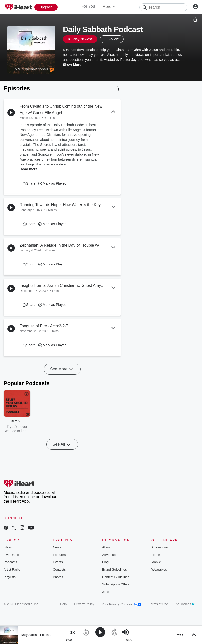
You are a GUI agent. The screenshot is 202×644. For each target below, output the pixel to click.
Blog (105, 562)
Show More (72, 65)
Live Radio (11, 555)
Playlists (10, 577)
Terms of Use (159, 604)
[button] (129, 39)
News (57, 547)
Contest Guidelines (116, 577)
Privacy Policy (84, 604)
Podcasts (10, 562)
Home (156, 555)
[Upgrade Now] (46, 7)
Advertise (109, 555)
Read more (29, 169)
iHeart (8, 547)
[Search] (163, 7)
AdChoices (185, 604)
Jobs (106, 592)
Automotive (160, 547)
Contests (59, 570)
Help (63, 604)
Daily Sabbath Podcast (36, 635)
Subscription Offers (116, 584)
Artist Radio (12, 570)
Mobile (156, 562)
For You (88, 6)
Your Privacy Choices (122, 604)
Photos (58, 577)
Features (59, 555)
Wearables (159, 570)
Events (58, 562)
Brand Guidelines (115, 570)
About (106, 547)
